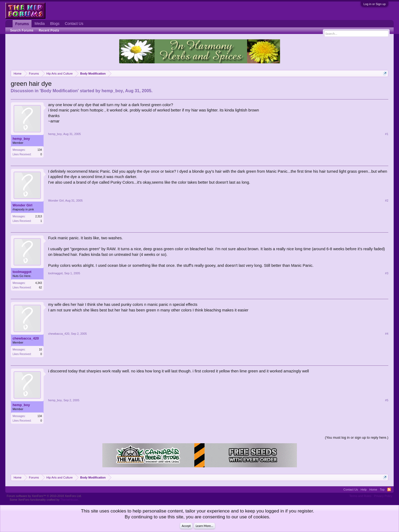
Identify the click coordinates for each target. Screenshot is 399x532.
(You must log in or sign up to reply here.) (357, 437)
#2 (387, 201)
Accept (186, 526)
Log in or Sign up (375, 4)
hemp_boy (112, 91)
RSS (389, 489)
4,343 (39, 283)
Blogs (55, 24)
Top (382, 489)
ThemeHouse (69, 500)
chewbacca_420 (26, 338)
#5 (387, 400)
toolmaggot (22, 272)
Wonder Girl (22, 205)
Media (40, 24)
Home (373, 489)
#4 (387, 334)
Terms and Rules (360, 496)
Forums (22, 24)
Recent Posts (49, 30)
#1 (387, 134)
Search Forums (22, 30)
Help (364, 489)
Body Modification (59, 91)
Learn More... (204, 526)
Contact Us (74, 24)
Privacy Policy (383, 496)
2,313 (39, 216)
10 (40, 350)
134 (40, 150)
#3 (387, 273)
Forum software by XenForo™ (44, 496)
